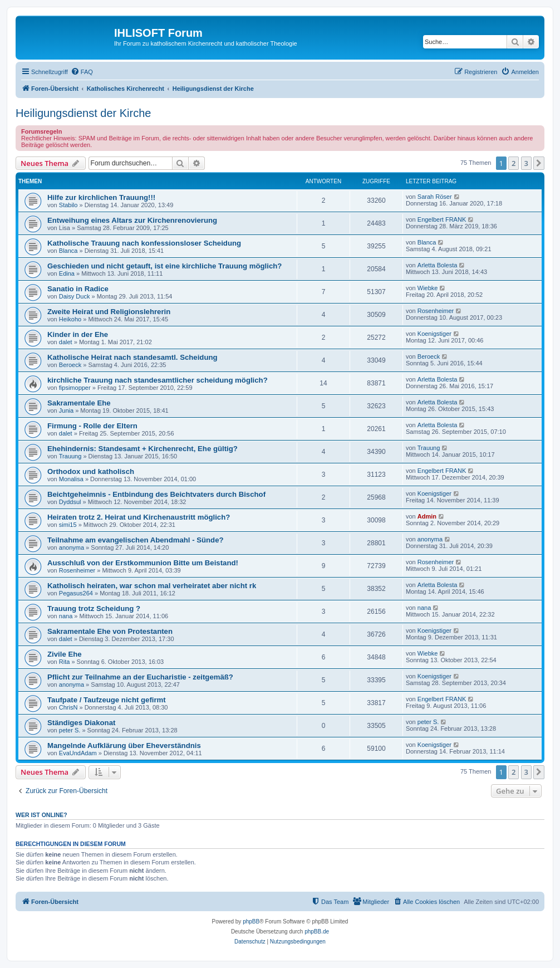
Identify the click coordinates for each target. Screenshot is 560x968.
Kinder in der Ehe (78, 334)
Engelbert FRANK (442, 219)
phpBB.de (317, 932)
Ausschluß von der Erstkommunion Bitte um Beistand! (143, 563)
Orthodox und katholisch (91, 471)
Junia (66, 410)
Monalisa (71, 479)
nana (66, 616)
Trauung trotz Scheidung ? (94, 608)
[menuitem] (82, 72)
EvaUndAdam (78, 753)
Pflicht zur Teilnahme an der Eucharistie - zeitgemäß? (140, 677)
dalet (66, 342)
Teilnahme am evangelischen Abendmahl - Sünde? (136, 540)
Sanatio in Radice (78, 289)
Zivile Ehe (65, 654)
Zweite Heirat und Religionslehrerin (109, 312)
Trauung (70, 456)
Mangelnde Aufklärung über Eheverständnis (124, 745)
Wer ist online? (41, 815)
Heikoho (70, 319)
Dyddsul (70, 502)
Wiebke (428, 288)
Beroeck (70, 365)
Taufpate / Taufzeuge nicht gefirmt (107, 700)
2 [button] (514, 163)
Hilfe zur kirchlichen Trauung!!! (101, 197)
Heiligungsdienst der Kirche (83, 113)
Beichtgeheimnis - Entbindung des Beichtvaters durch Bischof (156, 494)
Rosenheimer (436, 311)
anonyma (72, 547)
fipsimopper (75, 388)
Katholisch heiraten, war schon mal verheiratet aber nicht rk (152, 586)
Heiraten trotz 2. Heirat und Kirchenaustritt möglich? (139, 517)
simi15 (68, 525)
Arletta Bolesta (438, 265)
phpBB (251, 921)
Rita (65, 662)
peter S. (70, 730)
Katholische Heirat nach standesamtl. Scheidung (132, 357)
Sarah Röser (435, 197)
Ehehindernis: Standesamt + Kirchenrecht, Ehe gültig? (143, 449)
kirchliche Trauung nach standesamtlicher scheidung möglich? (158, 380)
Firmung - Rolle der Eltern (92, 426)
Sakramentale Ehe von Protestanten (110, 631)
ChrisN (68, 707)
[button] (539, 163)
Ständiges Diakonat (81, 723)
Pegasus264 (76, 593)
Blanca (68, 251)
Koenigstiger (434, 334)
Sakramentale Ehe (79, 403)
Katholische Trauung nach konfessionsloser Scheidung (144, 243)
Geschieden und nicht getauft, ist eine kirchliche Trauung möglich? (164, 266)
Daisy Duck (75, 296)
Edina (67, 273)
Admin (427, 516)
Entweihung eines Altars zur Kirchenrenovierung (132, 220)
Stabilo (68, 205)
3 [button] (526, 163)
